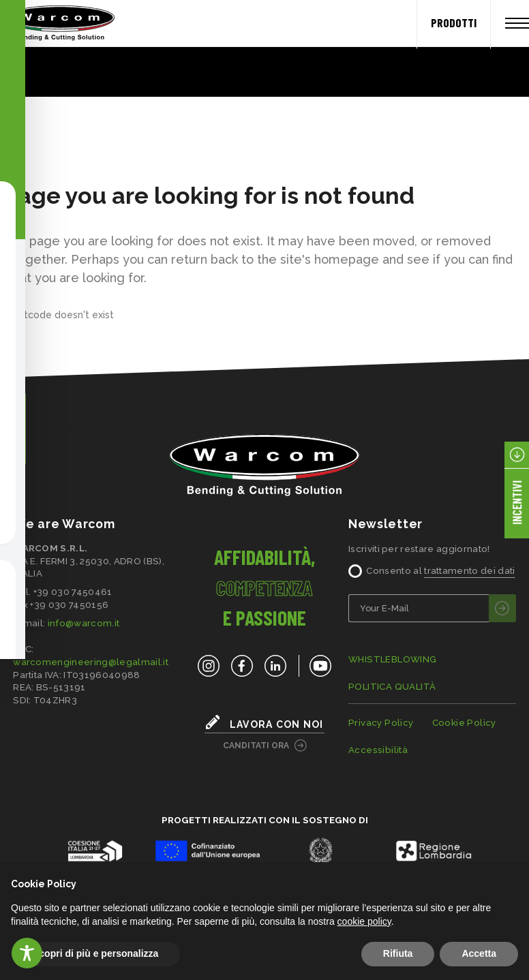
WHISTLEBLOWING (393, 659)
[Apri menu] (517, 23)
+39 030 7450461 (73, 592)
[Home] (55, 23)
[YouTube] (315, 666)
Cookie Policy (464, 723)
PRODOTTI (454, 22)
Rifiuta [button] (398, 953)
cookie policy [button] (364, 921)
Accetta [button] (479, 953)
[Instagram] (209, 666)
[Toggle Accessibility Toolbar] (27, 953)
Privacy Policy (381, 723)
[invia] (502, 608)
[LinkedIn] (275, 666)
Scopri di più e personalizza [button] (95, 953)
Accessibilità (378, 750)
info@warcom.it (84, 623)
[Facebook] (242, 666)
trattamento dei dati (469, 570)
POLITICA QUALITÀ (392, 687)
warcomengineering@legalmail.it (91, 662)
